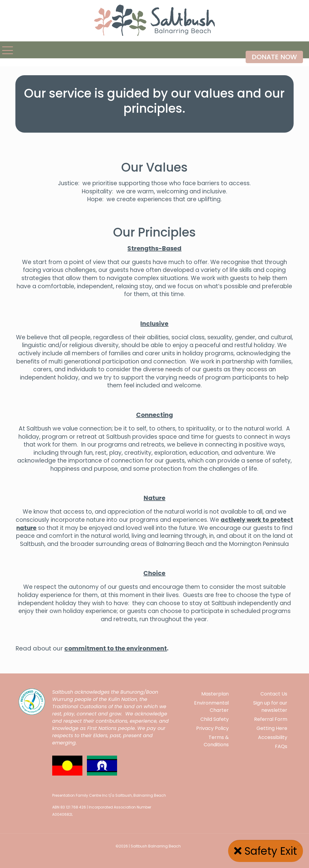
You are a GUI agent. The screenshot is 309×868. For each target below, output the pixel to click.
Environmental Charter (211, 707)
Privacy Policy (212, 728)
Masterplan (215, 694)
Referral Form (271, 719)
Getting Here (272, 728)
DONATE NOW (274, 57)
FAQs (281, 746)
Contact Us (274, 694)
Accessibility (273, 737)
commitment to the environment (116, 648)
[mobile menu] (5, 50)
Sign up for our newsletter (270, 707)
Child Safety (215, 719)
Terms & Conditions (216, 741)
